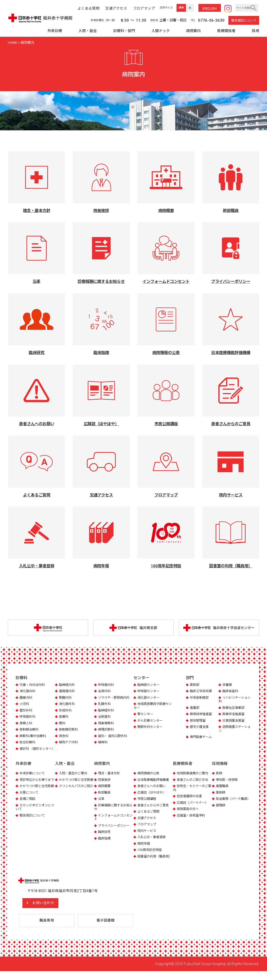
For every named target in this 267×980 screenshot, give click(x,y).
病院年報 (144, 848)
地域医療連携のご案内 (194, 778)
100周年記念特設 (150, 854)
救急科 (64, 736)
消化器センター (149, 698)
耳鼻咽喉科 (107, 724)
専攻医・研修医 (228, 784)
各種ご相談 (28, 811)
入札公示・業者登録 (153, 841)
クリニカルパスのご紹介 (74, 796)
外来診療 (55, 31)
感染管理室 (198, 721)
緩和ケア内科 (69, 743)
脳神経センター (149, 686)
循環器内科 (67, 692)
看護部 (195, 708)
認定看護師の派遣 (190, 801)
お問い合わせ (48, 911)
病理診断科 (107, 730)
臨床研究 (105, 836)
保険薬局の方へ (189, 813)
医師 (219, 778)
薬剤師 (221, 797)
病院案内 (193, 31)
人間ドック (161, 31)
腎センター (146, 715)
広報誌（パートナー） (194, 807)
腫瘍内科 (26, 698)
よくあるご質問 (149, 816)
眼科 (62, 724)
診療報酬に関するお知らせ (113, 811)
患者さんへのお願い (153, 790)
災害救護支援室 (234, 721)
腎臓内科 (66, 698)
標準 (181, 8)
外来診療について (33, 778)
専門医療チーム (202, 738)
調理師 (221, 813)
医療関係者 (226, 31)
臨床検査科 (231, 692)
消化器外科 (67, 705)
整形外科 (26, 711)
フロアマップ (148, 829)
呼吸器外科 (28, 717)
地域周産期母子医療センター (152, 706)
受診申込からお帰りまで (35, 786)
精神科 (103, 743)
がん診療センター (151, 721)
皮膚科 (64, 717)
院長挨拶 (105, 784)
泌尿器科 (105, 717)
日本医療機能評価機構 (154, 784)
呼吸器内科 (107, 686)
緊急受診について (244, 21)
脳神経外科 (107, 711)
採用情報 (220, 768)
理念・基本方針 (110, 778)
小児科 (25, 705)
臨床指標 (105, 842)
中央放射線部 (200, 698)
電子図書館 (107, 929)
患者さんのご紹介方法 (194, 784)
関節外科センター (151, 728)
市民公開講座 (148, 803)
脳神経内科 (67, 686)
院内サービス (148, 835)
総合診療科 (28, 743)
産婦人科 (26, 724)
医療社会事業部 (234, 708)
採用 (256, 31)
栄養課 (227, 686)
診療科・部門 (124, 31)
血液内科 (105, 692)
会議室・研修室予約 (192, 820)
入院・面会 (88, 31)
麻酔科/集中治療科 (34, 736)
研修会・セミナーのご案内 (192, 792)
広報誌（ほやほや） (153, 797)
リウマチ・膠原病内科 (115, 698)
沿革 (101, 803)
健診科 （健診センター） (33, 751)
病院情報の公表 (149, 778)
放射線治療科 (30, 730)
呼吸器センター (149, 692)
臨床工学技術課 (202, 692)
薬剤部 (195, 686)
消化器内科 (28, 692)
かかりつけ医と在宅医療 (35, 796)
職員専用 (48, 929)
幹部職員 (105, 797)
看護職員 (223, 790)
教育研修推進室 (202, 715)
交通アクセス (147, 822)
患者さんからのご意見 (154, 810)
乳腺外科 (105, 705)
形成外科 (66, 711)
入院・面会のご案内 (74, 778)
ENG (210, 9)
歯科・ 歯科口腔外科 (114, 736)
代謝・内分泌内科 (33, 686)
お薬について (30, 804)
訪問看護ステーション (234, 729)
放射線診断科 (69, 730)
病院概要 (105, 790)
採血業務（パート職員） (229, 805)
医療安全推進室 (234, 715)
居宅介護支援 (200, 728)
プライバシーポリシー (115, 830)
